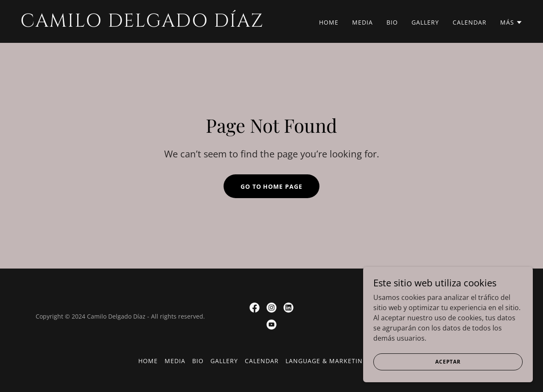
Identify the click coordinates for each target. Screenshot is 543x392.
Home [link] (329, 22)
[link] (143, 24)
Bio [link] (392, 22)
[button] (511, 22)
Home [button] (148, 361)
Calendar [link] (470, 22)
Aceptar (448, 362)
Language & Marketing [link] (326, 361)
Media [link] (362, 22)
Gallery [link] (425, 22)
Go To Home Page (272, 186)
